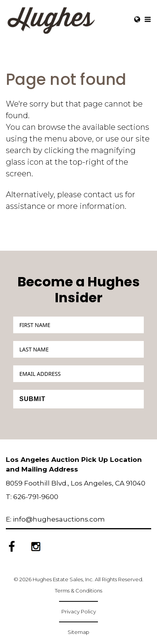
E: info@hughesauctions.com (55, 519)
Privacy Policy (79, 611)
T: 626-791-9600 (32, 497)
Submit (32, 399)
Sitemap (78, 632)
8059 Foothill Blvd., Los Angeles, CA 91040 (76, 483)
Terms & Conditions (78, 591)
